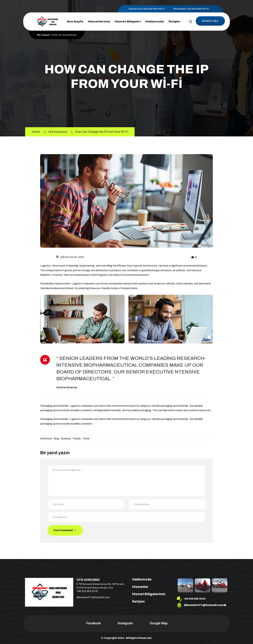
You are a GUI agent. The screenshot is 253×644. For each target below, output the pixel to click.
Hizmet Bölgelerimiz (147, 594)
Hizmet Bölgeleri (128, 22)
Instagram (125, 623)
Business (66, 438)
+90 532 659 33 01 (153, 9)
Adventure (46, 438)
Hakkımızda (155, 22)
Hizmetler (138, 587)
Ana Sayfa (75, 22)
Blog (56, 438)
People (77, 438)
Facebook (93, 623)
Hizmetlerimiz (99, 22)
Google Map (158, 623)
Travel (86, 438)
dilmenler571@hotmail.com (93, 597)
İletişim (174, 22)
